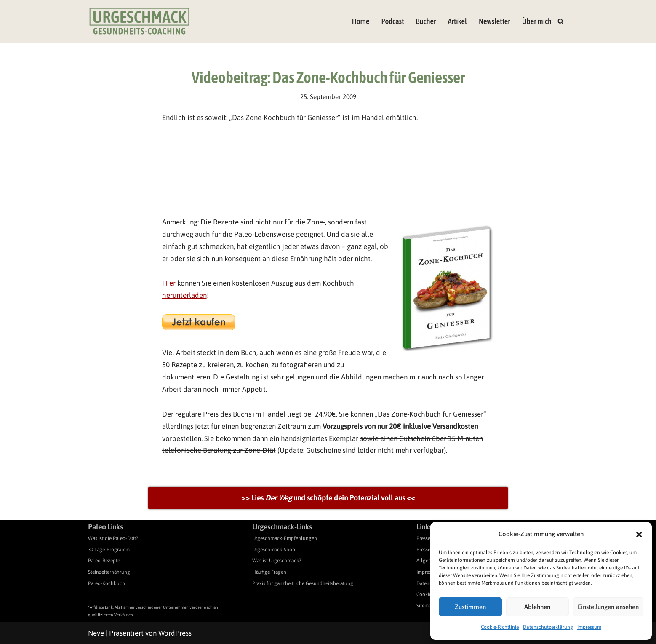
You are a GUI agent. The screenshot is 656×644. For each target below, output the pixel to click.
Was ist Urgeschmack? (277, 561)
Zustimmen (470, 607)
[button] (639, 534)
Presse (423, 538)
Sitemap (425, 606)
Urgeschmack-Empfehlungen (285, 538)
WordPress (175, 633)
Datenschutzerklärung (548, 627)
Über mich (537, 21)
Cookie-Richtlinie (500, 627)
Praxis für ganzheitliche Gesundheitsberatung (303, 583)
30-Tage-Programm (109, 550)
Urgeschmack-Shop (274, 550)
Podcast (392, 21)
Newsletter (495, 21)
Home (361, 21)
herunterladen (184, 295)
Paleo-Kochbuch (107, 583)
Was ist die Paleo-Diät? (113, 538)
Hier (169, 283)
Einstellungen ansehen (608, 607)
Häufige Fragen (269, 572)
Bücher (426, 21)
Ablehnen (537, 607)
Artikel (457, 21)
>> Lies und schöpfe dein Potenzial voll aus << (328, 498)
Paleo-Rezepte (104, 561)
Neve (96, 633)
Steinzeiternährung (109, 572)
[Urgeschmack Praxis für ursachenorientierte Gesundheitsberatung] (139, 21)
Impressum (589, 627)
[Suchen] (561, 21)
